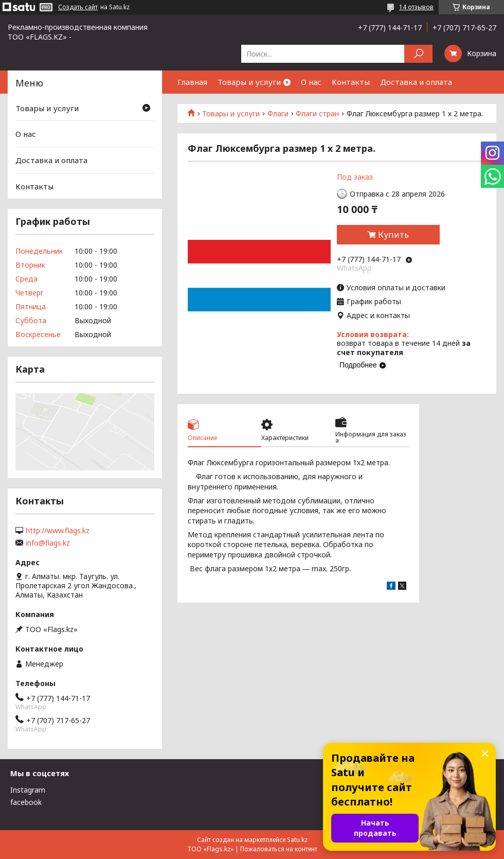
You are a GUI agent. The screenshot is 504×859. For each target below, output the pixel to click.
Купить (393, 235)
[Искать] (418, 54)
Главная (192, 82)
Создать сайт (78, 7)
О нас (311, 82)
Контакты (351, 82)
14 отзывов (416, 7)
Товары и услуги (249, 82)
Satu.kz (297, 840)
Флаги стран (317, 114)
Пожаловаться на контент (279, 849)
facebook (26, 802)
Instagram (28, 790)
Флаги (278, 114)
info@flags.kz (48, 543)
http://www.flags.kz (58, 531)
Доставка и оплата (416, 82)
